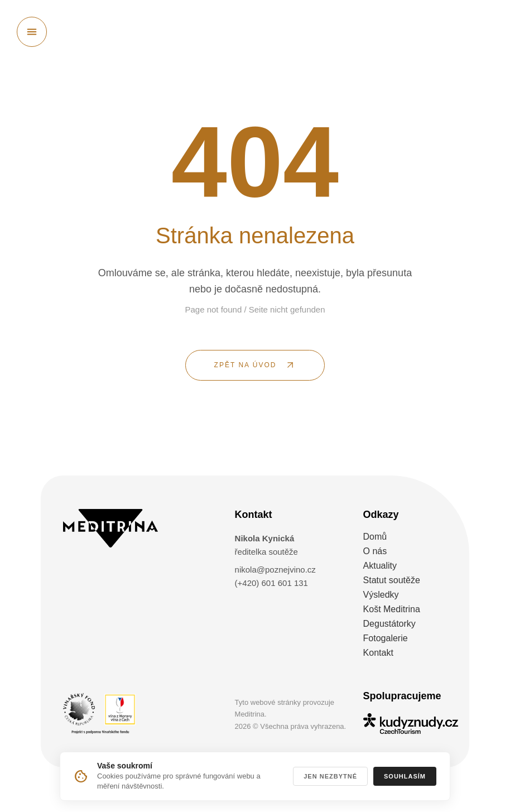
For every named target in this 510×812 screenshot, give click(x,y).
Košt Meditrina (392, 609)
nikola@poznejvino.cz (275, 570)
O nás (375, 551)
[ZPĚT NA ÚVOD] (255, 365)
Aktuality (380, 566)
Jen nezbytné (330, 776)
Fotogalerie (386, 638)
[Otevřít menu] (32, 32)
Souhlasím (405, 776)
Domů (375, 537)
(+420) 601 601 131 (271, 583)
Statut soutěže (392, 580)
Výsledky (381, 595)
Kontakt (378, 653)
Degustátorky (389, 624)
